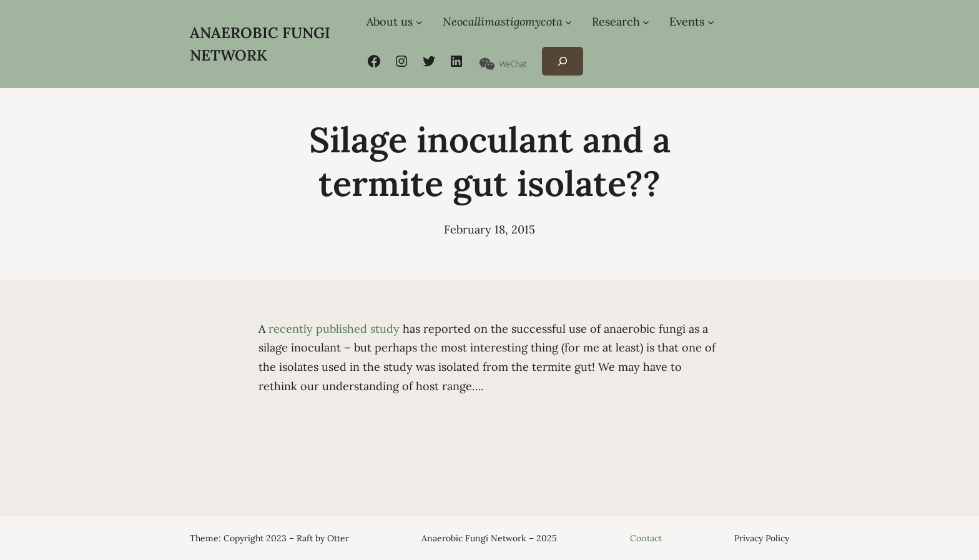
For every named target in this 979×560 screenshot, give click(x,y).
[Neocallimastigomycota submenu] (568, 22)
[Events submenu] (711, 22)
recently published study (334, 329)
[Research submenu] (646, 22)
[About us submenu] (419, 22)
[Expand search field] (562, 61)
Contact (646, 538)
